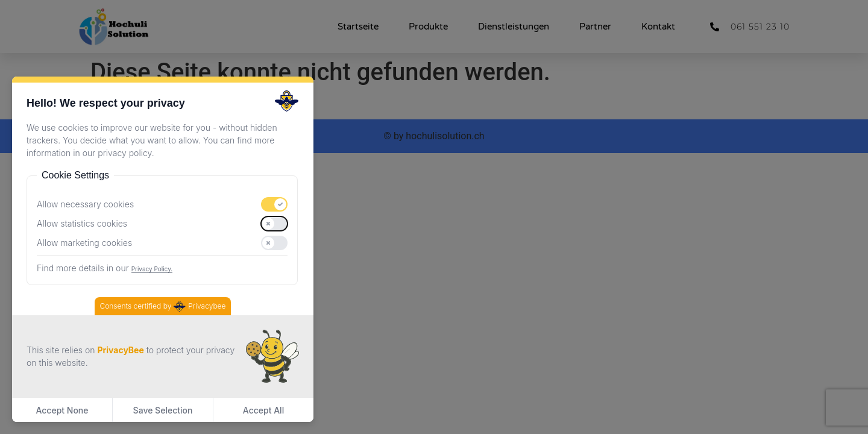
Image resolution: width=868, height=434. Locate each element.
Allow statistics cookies (82, 224)
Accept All (263, 410)
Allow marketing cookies (84, 243)
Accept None (62, 410)
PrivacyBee (120, 350)
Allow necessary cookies (85, 204)
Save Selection (163, 410)
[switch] (274, 204)
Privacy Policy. (152, 269)
